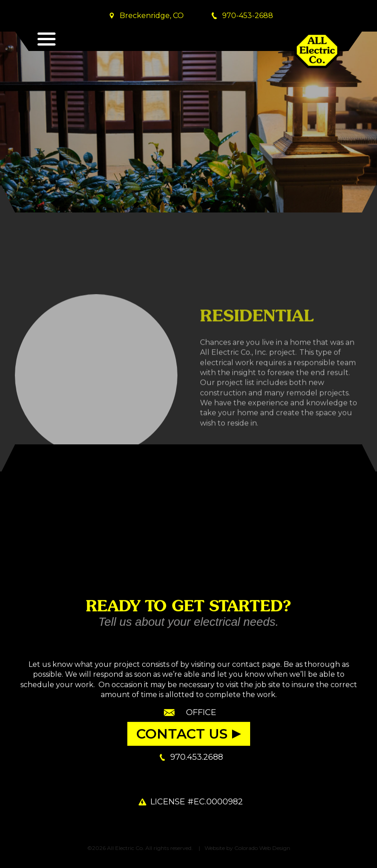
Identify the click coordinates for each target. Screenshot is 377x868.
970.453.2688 (197, 757)
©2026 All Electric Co (115, 848)
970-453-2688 (248, 16)
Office (201, 712)
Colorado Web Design (262, 848)
